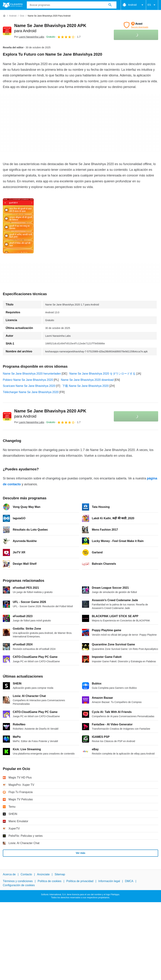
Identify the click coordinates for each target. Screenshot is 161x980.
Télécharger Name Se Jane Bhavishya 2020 (31, 392)
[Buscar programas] (110, 5)
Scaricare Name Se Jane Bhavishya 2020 (29, 386)
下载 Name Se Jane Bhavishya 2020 (85, 386)
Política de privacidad (80, 881)
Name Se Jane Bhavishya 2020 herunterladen (32, 374)
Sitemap (60, 874)
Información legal (109, 881)
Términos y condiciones (18, 881)
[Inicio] (4, 16)
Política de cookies (49, 881)
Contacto (26, 874)
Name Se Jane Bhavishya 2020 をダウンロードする (102, 374)
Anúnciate (43, 874)
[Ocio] (22, 16)
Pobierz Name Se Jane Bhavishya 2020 (28, 380)
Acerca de (9, 874)
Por (29, 37)
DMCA (129, 881)
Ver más (81, 853)
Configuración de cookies (19, 885)
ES (152, 5)
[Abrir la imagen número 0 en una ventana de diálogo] (18, 226)
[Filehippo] (13, 5)
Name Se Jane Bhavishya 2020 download (87, 380)
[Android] (13, 16)
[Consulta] (72, 5)
